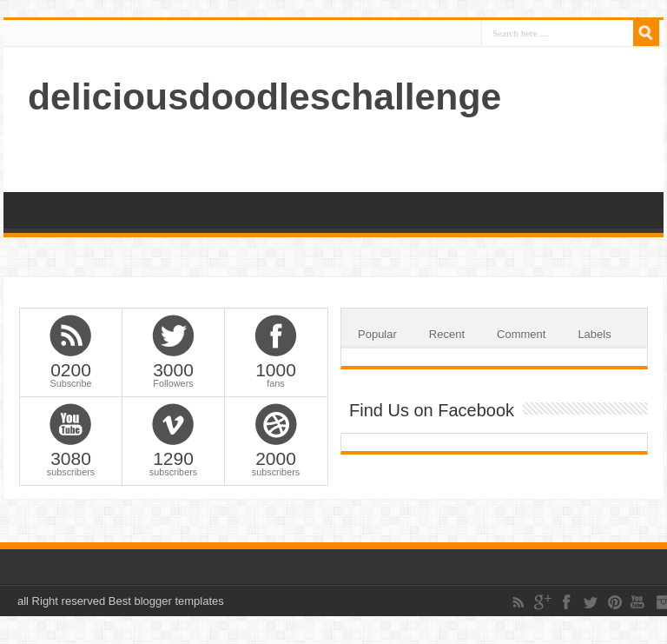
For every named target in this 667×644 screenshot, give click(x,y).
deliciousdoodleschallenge (264, 96)
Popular (377, 334)
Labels (594, 334)
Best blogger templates (166, 601)
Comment (521, 334)
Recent (447, 334)
